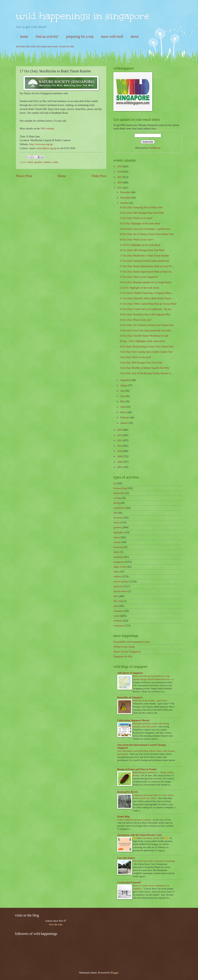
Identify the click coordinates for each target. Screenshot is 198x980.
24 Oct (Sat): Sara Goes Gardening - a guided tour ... (146, 229)
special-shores (120, 591)
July (123, 391)
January (124, 423)
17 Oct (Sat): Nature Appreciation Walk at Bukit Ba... (146, 272)
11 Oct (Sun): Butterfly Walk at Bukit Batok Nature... (146, 298)
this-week (118, 601)
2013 (120, 435)
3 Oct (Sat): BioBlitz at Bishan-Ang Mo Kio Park (144, 368)
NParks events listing (124, 647)
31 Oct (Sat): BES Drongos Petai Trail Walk (142, 213)
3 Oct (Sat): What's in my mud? (135, 357)
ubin (116, 606)
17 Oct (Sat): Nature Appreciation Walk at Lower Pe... (147, 266)
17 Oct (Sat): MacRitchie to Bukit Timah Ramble (144, 256)
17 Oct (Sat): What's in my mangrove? (139, 277)
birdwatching (120, 488)
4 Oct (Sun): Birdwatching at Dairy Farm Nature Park (146, 347)
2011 (120, 446)
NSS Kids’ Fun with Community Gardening (154, 861)
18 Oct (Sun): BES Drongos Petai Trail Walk (142, 250)
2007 (120, 467)
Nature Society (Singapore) (127, 652)
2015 (120, 188)
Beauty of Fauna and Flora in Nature (137, 769)
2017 (120, 177)
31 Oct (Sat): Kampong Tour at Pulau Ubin (141, 207)
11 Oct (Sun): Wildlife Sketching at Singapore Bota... (146, 293)
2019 (120, 166)
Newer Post (24, 176)
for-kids (117, 518)
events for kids (67, 46)
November (126, 198)
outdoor (47, 162)
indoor (117, 537)
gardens (38, 162)
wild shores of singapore (130, 673)
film (116, 513)
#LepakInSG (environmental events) (132, 642)
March (124, 412)
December (126, 192)
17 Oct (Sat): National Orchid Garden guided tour (144, 261)
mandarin (118, 557)
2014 (120, 430)
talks (116, 596)
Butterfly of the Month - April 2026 (150, 701)
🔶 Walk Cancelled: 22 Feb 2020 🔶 (151, 838)
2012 (120, 440)
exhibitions (119, 508)
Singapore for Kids (123, 656)
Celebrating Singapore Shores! (134, 720)
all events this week (26, 46)
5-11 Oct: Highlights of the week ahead (139, 288)
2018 (120, 172)
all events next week (47, 46)
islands (117, 542)
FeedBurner (155, 148)
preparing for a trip (80, 36)
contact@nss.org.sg (46, 148)
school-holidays (121, 582)
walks (55, 162)
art (115, 483)
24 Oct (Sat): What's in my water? (137, 240)
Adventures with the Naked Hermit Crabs (140, 835)
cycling (117, 498)
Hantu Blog (123, 817)
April (123, 407)
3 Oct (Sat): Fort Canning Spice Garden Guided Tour (146, 352)
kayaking (118, 547)
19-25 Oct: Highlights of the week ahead (140, 224)
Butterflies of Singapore (130, 697)
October (125, 203)
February (125, 418)
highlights (118, 533)
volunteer (118, 611)
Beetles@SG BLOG (128, 792)
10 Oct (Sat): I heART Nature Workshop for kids (144, 336)
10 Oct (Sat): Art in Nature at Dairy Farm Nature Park (147, 325)
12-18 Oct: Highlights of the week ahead (140, 245)
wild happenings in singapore (82, 16)
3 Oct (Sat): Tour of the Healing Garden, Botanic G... (146, 373)
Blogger (114, 973)
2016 (120, 183)
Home (62, 176)
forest (30, 162)
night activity (120, 567)
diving (117, 503)
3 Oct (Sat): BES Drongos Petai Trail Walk (141, 363)
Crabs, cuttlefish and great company (135, 820)
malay (117, 552)
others (117, 572)
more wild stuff (112, 36)
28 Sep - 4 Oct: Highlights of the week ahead (142, 341)
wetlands (118, 621)
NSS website (47, 129)
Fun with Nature (126, 858)
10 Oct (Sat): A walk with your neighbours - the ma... (146, 309)
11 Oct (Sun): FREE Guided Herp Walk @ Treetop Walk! (148, 304)
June (123, 396)
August (124, 385)
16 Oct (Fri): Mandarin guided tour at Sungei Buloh (145, 282)
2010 (120, 451)
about (135, 36)
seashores (118, 586)
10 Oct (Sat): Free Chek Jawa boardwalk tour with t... (146, 331)
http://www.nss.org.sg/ (41, 144)
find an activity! (47, 36)
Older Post (99, 176)
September (126, 380)
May (123, 401)
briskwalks (119, 493)
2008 (120, 462)
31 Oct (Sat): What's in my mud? (136, 218)
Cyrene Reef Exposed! (129, 882)
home (24, 36)
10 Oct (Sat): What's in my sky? (135, 320)
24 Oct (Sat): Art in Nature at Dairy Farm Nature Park (147, 234)
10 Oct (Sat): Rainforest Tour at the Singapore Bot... (146, 314)
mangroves (119, 562)
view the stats (56, 925)
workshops (119, 626)
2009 (120, 457)
